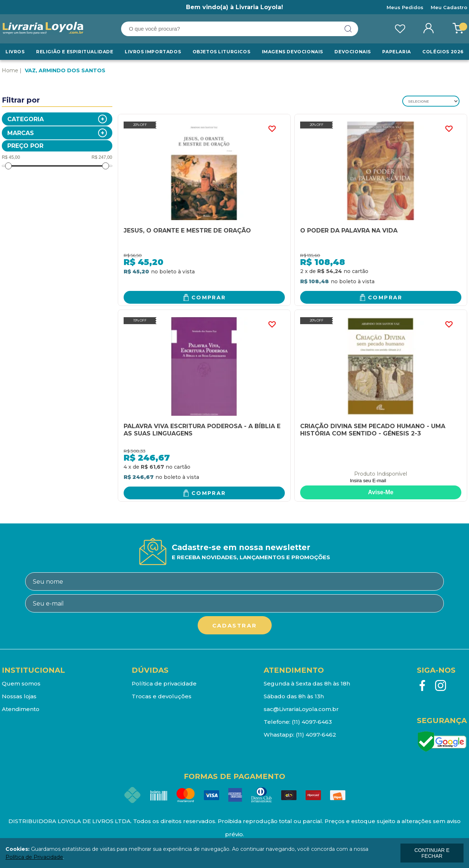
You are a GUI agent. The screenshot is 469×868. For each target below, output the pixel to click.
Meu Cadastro (449, 7)
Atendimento (21, 709)
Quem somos (21, 683)
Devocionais (353, 52)
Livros (15, 52)
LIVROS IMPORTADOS (153, 52)
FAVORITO (272, 129)
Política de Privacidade (34, 857)
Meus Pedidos (405, 7)
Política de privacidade (164, 683)
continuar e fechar (432, 853)
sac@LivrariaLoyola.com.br (301, 709)
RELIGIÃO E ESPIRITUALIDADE (75, 52)
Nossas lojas (19, 696)
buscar (348, 29)
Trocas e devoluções (162, 696)
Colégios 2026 (443, 52)
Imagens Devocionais (292, 52)
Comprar (209, 297)
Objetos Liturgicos (222, 52)
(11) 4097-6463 (312, 722)
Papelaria (396, 52)
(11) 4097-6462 (316, 735)
